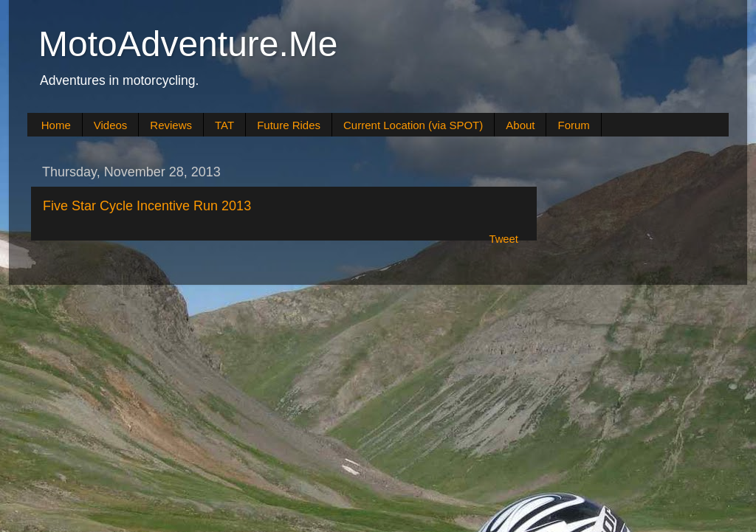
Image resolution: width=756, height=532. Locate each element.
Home (56, 125)
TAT (224, 125)
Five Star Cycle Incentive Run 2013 (147, 206)
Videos (111, 125)
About (520, 125)
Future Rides (289, 125)
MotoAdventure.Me (188, 44)
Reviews (171, 125)
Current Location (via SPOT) (413, 125)
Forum (573, 125)
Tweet (504, 239)
